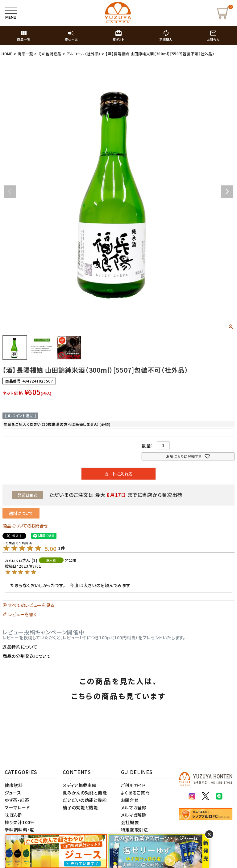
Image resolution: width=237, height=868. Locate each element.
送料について (21, 513)
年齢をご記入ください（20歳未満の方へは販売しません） (57, 424)
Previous (10, 192)
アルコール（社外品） (83, 54)
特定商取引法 (135, 830)
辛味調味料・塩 (19, 830)
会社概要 (130, 822)
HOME (7, 54)
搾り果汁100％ (20, 822)
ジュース (13, 793)
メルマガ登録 (134, 807)
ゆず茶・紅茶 (17, 800)
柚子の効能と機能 (80, 807)
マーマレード (17, 807)
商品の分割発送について (27, 656)
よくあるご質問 (135, 793)
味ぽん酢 (14, 815)
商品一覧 (25, 54)
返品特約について (20, 647)
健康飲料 (14, 785)
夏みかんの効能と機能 (85, 793)
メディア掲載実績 (80, 785)
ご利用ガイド (133, 785)
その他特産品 (50, 54)
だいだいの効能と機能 (85, 800)
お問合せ (130, 800)
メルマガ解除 (134, 815)
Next (227, 192)
